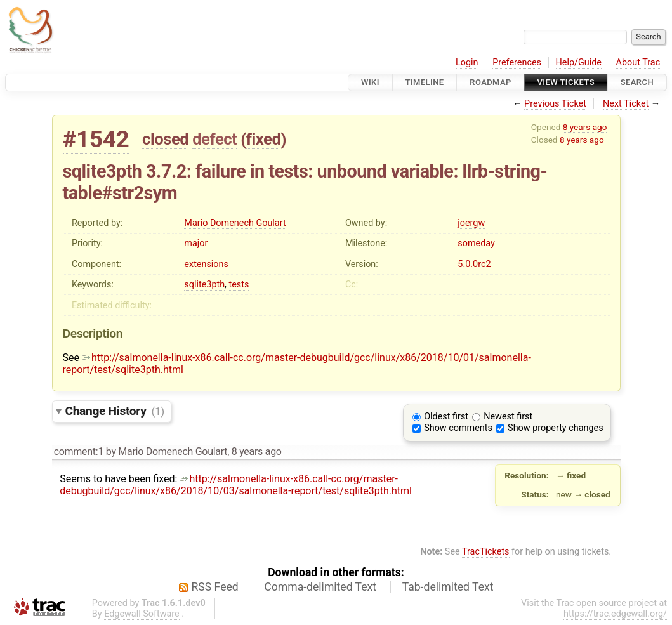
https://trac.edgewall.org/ (615, 614)
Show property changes (555, 428)
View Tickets (566, 82)
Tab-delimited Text (448, 587)
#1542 (96, 139)
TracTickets (486, 552)
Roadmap (491, 82)
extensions (206, 264)
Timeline (425, 82)
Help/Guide (579, 62)
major (196, 243)
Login (467, 62)
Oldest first (446, 417)
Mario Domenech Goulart (235, 223)
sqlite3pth (204, 285)
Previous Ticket (555, 104)
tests (239, 285)
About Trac (638, 62)
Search (637, 82)
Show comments (458, 428)
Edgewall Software (142, 614)
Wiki (370, 82)
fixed (264, 139)
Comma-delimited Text (320, 587)
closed (165, 139)
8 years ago (585, 127)
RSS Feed (215, 587)
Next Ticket (626, 104)
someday (476, 243)
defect (214, 139)
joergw (471, 223)
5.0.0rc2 (474, 264)
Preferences (517, 62)
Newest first (508, 417)
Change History (115, 411)
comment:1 (79, 451)
